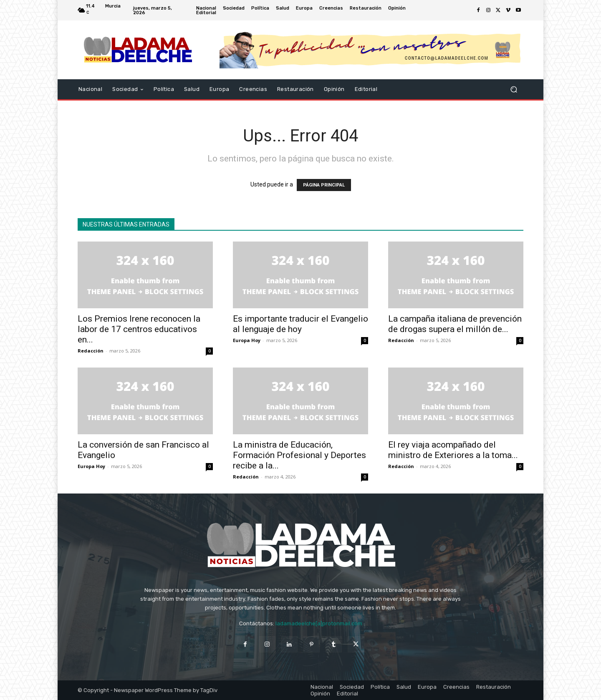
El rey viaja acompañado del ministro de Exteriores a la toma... (453, 450)
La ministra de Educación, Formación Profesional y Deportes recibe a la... (299, 455)
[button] (514, 89)
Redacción (91, 351)
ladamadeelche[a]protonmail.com (319, 623)
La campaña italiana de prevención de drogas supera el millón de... (455, 324)
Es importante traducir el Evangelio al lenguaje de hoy (300, 324)
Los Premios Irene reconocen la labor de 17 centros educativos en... (139, 329)
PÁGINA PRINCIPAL (324, 185)
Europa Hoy (247, 340)
